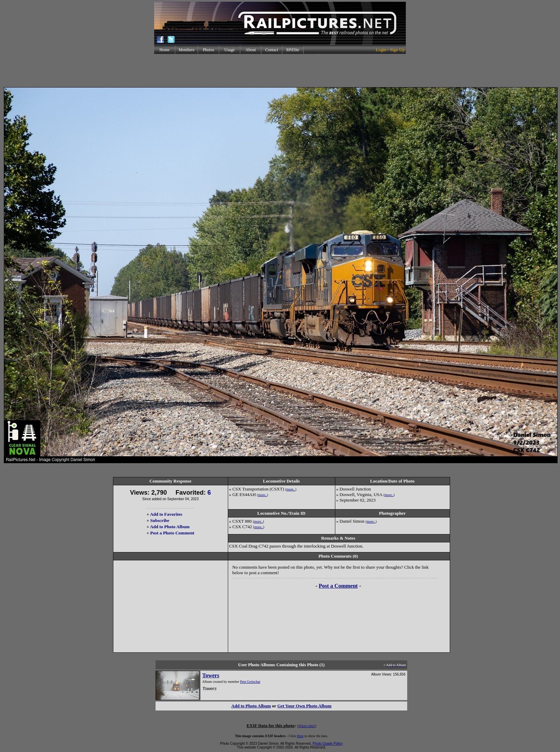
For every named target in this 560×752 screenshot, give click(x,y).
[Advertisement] (280, 71)
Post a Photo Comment (172, 533)
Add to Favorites (166, 514)
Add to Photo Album (170, 527)
